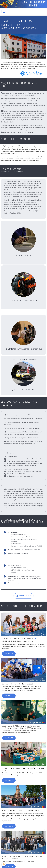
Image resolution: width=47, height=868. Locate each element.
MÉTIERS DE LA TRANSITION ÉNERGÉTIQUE (23, 335)
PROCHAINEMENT (23, 596)
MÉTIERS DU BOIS (24, 242)
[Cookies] (4, 864)
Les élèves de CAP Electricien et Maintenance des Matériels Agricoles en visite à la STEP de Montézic (21, 727)
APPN (13, 570)
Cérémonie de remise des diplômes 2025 (18, 684)
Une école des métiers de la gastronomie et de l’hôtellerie (24, 550)
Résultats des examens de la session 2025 (18, 638)
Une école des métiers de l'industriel (18, 553)
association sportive (16, 576)
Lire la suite (9, 654)
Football (14, 568)
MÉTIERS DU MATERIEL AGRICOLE (24, 287)
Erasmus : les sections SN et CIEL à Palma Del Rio (21, 811)
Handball (14, 573)
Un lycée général (13, 532)
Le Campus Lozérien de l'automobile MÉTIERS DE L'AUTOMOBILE (24, 375)
